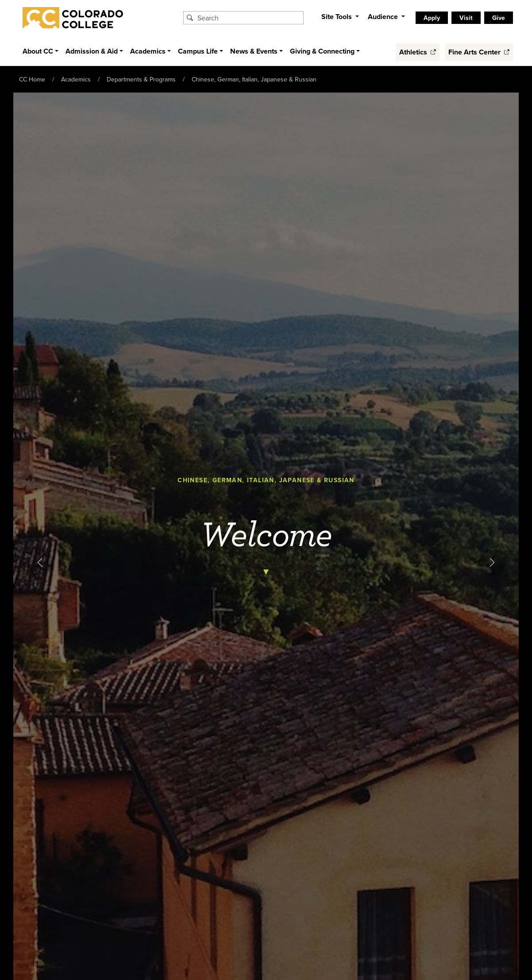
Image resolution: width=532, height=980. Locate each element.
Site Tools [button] (337, 17)
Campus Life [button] (198, 51)
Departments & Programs (141, 79)
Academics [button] (148, 51)
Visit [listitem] (466, 18)
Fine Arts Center (479, 52)
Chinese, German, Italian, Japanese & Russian (254, 79)
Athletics (418, 52)
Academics (76, 79)
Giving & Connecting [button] (322, 51)
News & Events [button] (254, 51)
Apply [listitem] (432, 18)
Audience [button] (384, 17)
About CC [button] (38, 51)
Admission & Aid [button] (92, 51)
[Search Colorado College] (249, 18)
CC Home (32, 79)
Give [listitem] (499, 18)
